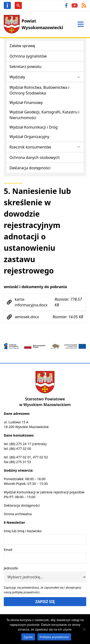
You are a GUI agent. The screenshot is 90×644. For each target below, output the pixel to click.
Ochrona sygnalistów (28, 56)
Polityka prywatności (54, 637)
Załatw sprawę (22, 46)
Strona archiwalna (18, 514)
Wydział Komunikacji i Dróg (34, 127)
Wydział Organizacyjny (29, 137)
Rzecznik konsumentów (30, 147)
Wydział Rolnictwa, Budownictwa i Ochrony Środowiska (39, 90)
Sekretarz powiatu (25, 67)
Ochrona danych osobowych (35, 157)
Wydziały (17, 77)
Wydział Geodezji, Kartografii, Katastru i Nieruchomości (44, 115)
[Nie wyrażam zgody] (84, 629)
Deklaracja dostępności (30, 168)
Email (8, 550)
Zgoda (28, 637)
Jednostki (11, 568)
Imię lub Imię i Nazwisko (23, 531)
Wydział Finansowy (26, 103)
